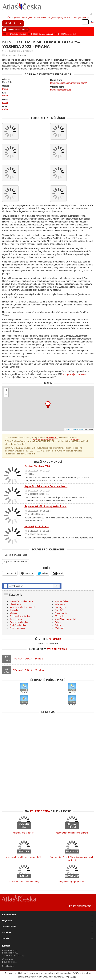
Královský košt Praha (37, 527)
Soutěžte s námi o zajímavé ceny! (24, 882)
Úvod (4, 51)
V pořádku (71, 977)
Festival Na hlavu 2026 (37, 466)
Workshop (59, 628)
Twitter (43, 573)
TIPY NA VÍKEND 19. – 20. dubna (28, 670)
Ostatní (58, 625)
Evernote (27, 573)
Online (58, 622)
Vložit (14, 23)
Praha (5, 89)
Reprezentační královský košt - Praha (45, 506)
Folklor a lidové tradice (20, 616)
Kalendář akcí (15, 51)
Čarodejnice (60, 607)
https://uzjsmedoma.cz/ (61, 90)
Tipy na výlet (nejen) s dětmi (72, 882)
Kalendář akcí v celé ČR (24, 833)
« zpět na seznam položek (16, 562)
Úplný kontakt (8, 966)
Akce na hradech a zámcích (22, 607)
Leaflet (67, 429)
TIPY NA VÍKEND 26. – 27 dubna (28, 659)
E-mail (58, 573)
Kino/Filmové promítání (65, 619)
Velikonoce (60, 604)
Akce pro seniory (17, 628)
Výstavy (13, 613)
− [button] (6, 395)
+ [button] (6, 390)
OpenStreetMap (78, 429)
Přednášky (60, 616)
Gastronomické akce (19, 622)
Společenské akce (18, 625)
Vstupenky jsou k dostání (75, 374)
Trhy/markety (61, 613)
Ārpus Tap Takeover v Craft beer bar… (46, 486)
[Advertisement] (48, 736)
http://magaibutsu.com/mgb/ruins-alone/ (68, 83)
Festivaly (14, 610)
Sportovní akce (62, 601)
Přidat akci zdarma (78, 906)
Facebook (10, 573)
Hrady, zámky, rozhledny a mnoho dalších (24, 857)
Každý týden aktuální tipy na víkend (72, 833)
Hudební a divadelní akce (15, 555)
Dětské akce (15, 604)
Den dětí (59, 610)
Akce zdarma (16, 619)
